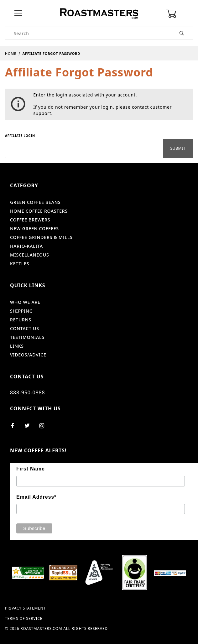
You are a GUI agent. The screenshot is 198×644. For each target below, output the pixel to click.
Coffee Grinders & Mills (41, 237)
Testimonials (27, 337)
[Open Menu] (19, 14)
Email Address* (36, 497)
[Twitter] (30, 428)
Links (17, 346)
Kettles (20, 264)
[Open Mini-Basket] (179, 14)
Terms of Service (24, 619)
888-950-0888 (27, 392)
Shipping (21, 311)
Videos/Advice (28, 355)
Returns (21, 320)
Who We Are (25, 302)
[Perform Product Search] (182, 33)
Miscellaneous (29, 255)
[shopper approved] (28, 572)
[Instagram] (44, 428)
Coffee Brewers (30, 220)
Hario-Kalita (26, 246)
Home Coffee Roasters (39, 211)
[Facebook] (15, 428)
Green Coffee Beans (35, 202)
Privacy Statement (25, 608)
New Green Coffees (34, 229)
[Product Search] (88, 33)
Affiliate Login (20, 136)
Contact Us (25, 328)
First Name (31, 469)
